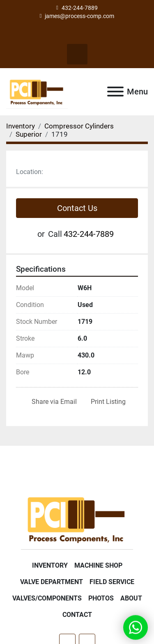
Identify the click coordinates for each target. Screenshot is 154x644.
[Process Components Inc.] (77, 518)
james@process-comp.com (79, 16)
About (131, 598)
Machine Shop (98, 565)
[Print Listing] (107, 402)
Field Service (112, 582)
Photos (101, 598)
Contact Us (77, 208)
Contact (77, 615)
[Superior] (29, 134)
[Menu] (115, 92)
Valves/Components (47, 598)
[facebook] (70, 34)
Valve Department (52, 582)
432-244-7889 (80, 8)
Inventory (50, 565)
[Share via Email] (53, 402)
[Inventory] (21, 126)
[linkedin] (84, 34)
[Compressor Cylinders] (79, 126)
